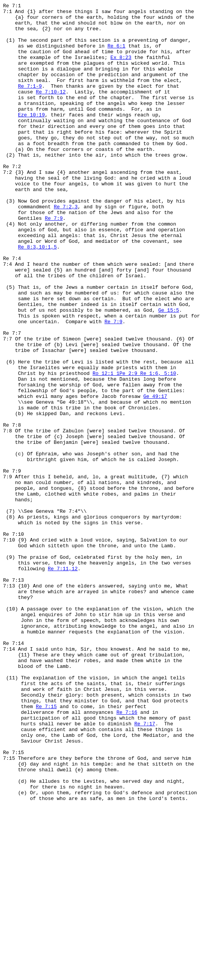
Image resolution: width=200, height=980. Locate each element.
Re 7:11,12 (63, 682)
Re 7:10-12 (51, 110)
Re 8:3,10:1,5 (37, 296)
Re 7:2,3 (66, 248)
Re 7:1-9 (30, 103)
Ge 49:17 (155, 475)
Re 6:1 (116, 55)
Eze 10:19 (31, 137)
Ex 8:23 (121, 69)
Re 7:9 (54, 262)
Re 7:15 (46, 847)
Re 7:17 (145, 868)
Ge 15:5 (169, 372)
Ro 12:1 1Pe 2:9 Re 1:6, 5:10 (134, 448)
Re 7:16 (127, 854)
